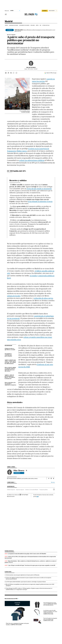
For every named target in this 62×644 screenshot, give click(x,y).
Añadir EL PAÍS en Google (51, 73)
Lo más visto (8, 572)
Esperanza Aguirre (20, 490)
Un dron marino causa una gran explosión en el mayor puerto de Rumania (23, 575)
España (6, 25)
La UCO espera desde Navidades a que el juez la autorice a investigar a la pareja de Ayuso (26, 582)
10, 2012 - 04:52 (33, 69)
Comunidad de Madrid (13, 25)
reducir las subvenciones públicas (32, 160)
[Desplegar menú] (6, 14)
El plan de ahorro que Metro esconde (10, 349)
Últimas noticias (46, 25)
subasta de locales (14, 296)
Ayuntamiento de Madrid (24, 25)
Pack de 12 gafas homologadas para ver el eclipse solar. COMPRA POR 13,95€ (50, 619)
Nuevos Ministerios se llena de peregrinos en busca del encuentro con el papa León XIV (35, 31)
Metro (37, 25)
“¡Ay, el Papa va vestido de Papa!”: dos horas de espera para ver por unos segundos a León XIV (32, 565)
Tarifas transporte (11, 490)
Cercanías (33, 25)
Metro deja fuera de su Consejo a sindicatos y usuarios (10, 384)
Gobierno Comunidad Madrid (32, 490)
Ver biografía (19, 473)
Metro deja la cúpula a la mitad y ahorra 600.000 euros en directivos (10, 369)
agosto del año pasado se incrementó (39, 189)
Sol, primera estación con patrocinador (8, 355)
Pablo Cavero (22, 151)
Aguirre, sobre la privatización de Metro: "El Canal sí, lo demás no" (10, 377)
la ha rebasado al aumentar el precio (40, 201)
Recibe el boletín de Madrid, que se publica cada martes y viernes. (23, 478)
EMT (40, 25)
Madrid (9, 21)
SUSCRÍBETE (45, 11)
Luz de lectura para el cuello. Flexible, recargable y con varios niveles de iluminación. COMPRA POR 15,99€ (50, 612)
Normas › (53, 482)
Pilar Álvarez (31, 67)
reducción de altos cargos (43, 298)
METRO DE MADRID (11, 35)
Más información (11, 496)
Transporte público (44, 490)
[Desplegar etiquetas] (54, 489)
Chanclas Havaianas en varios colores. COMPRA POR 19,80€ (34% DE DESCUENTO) (50, 604)
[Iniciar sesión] (53, 11)
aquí (38, 496)
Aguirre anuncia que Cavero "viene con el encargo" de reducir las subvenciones (10, 362)
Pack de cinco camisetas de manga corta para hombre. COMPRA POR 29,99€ (17, 624)
